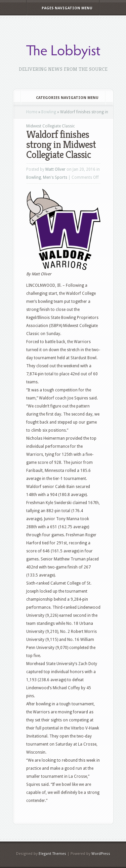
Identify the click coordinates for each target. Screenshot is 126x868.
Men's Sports (55, 177)
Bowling (49, 112)
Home (32, 112)
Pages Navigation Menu (62, 8)
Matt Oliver (55, 169)
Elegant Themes (52, 854)
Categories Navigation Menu (63, 98)
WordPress (101, 854)
